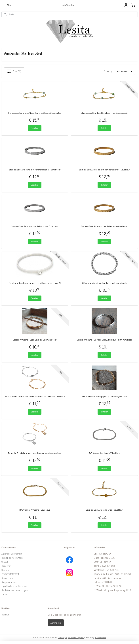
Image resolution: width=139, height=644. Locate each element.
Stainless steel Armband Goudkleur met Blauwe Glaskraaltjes (35, 113)
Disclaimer (6, 566)
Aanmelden (56, 623)
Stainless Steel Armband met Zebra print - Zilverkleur (35, 226)
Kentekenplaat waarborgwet (15, 590)
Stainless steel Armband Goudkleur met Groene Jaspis (104, 113)
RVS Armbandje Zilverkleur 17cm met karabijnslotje (104, 283)
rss (66, 637)
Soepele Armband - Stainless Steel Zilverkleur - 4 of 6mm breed (104, 340)
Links (4, 594)
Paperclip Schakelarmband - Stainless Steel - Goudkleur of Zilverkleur (35, 396)
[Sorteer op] (124, 71)
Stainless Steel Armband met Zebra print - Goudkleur (104, 226)
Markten (5, 614)
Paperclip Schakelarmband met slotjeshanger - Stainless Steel (35, 453)
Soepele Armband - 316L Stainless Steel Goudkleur (35, 340)
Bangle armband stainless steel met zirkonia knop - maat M (35, 283)
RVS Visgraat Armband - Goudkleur (35, 510)
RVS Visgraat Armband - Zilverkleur (104, 453)
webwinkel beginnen (76, 637)
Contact (5, 562)
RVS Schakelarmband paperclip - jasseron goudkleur (104, 396)
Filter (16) (14, 71)
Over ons (5, 570)
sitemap (61, 637)
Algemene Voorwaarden (12, 554)
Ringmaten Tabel (10, 582)
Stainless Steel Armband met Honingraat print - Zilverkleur (35, 170)
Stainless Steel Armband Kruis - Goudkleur (104, 510)
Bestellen (35, 128)
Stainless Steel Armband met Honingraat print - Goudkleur (104, 170)
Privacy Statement (10, 574)
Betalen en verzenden (12, 558)
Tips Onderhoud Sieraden (14, 586)
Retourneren (7, 578)
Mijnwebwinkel (101, 637)
